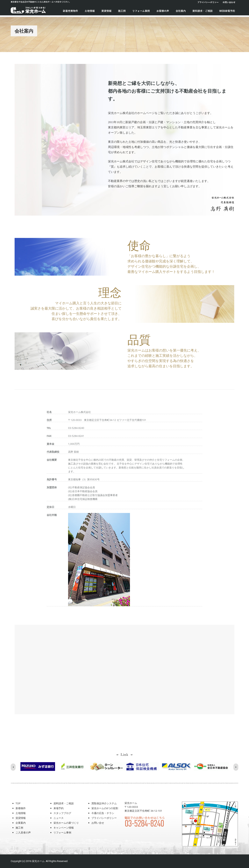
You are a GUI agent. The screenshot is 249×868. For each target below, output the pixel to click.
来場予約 (59, 808)
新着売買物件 (70, 11)
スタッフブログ (62, 813)
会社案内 (181, 11)
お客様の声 (163, 11)
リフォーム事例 (141, 11)
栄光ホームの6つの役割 (105, 808)
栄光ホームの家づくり (66, 823)
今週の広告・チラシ (103, 813)
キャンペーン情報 (64, 828)
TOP (18, 803)
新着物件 (21, 808)
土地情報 (90, 11)
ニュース (59, 818)
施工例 (122, 11)
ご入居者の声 (23, 832)
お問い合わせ (229, 2)
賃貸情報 (106, 11)
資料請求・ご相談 (203, 11)
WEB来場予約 (227, 11)
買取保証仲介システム (104, 803)
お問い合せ (98, 823)
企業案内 (21, 823)
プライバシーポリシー (208, 2)
